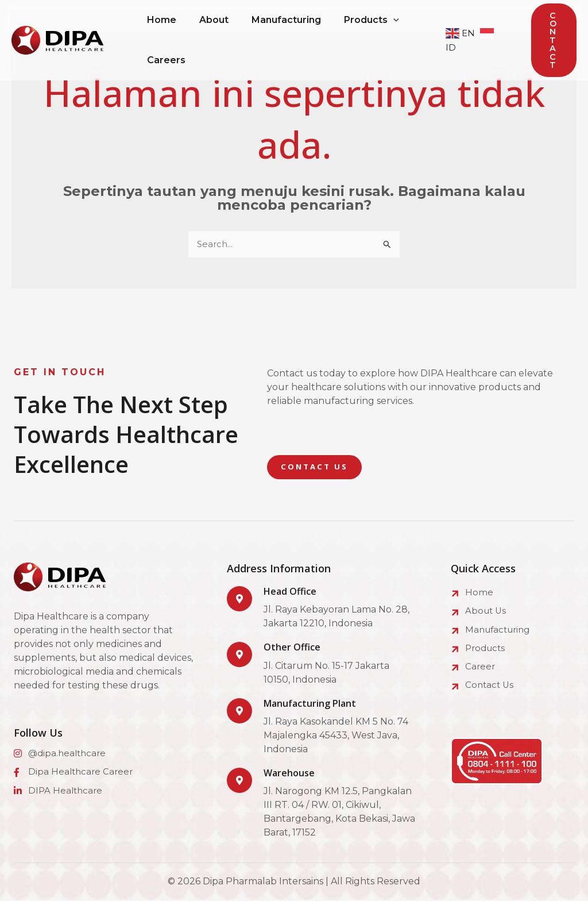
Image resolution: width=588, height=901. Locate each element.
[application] (409, 20)
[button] (554, 41)
